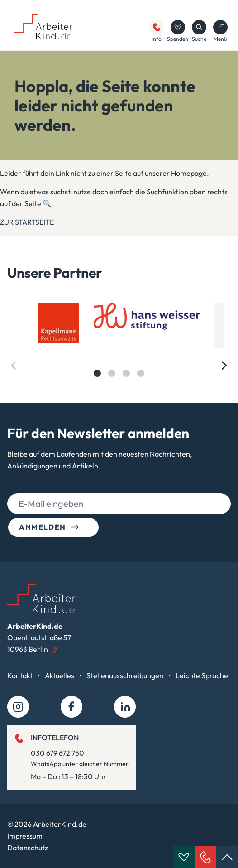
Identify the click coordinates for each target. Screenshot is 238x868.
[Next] (224, 366)
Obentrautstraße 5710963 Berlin (39, 638)
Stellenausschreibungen (126, 675)
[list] (119, 347)
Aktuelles (60, 675)
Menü (220, 31)
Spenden (178, 31)
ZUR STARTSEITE (27, 222)
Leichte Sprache (202, 675)
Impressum (25, 836)
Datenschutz (28, 848)
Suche (199, 31)
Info (157, 31)
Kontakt (21, 675)
